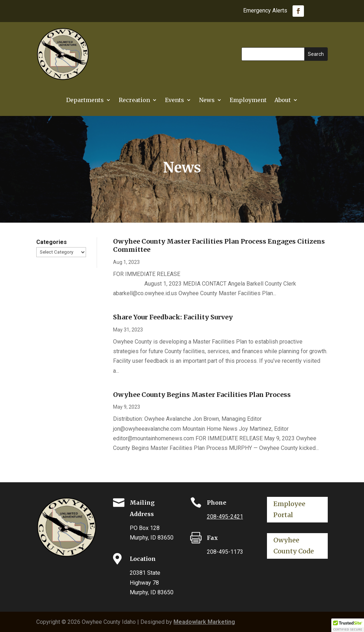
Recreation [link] (134, 100)
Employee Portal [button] (289, 509)
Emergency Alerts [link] (265, 11)
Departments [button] (85, 100)
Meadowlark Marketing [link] (204, 622)
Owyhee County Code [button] (294, 546)
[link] (298, 11)
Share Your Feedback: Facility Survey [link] (173, 317)
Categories (52, 242)
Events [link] (175, 100)
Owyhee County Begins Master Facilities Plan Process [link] (202, 395)
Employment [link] (248, 100)
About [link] (283, 100)
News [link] (207, 100)
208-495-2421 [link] (225, 517)
